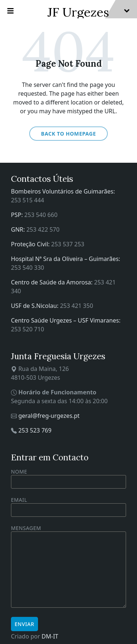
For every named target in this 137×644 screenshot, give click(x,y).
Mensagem (68, 567)
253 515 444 (28, 200)
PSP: (18, 215)
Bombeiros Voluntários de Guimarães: (63, 191)
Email (68, 505)
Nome (68, 478)
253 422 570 (43, 229)
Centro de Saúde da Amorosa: (53, 282)
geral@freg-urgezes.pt (49, 416)
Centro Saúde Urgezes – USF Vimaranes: (66, 320)
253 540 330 (28, 268)
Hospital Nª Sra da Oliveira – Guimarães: (66, 259)
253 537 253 (68, 244)
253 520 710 (28, 329)
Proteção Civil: (31, 244)
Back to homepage (68, 134)
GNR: (19, 229)
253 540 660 (41, 215)
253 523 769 (35, 430)
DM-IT (50, 636)
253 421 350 (77, 306)
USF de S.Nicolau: (35, 306)
